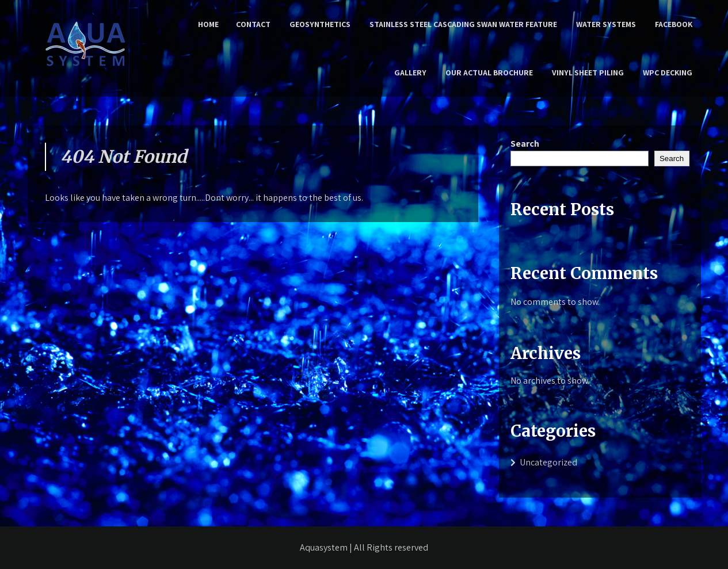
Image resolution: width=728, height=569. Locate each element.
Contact (253, 24)
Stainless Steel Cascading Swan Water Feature (463, 24)
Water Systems (606, 24)
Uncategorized (548, 462)
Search (525, 144)
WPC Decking (668, 72)
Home (208, 24)
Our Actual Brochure (489, 72)
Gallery (410, 72)
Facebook (674, 24)
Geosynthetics (320, 24)
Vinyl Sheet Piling (588, 72)
